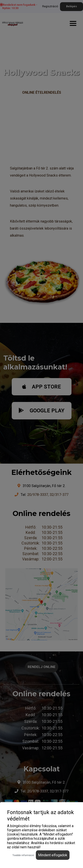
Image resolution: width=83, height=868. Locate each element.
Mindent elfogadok (53, 855)
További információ (23, 855)
